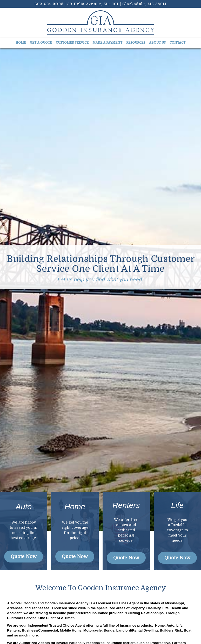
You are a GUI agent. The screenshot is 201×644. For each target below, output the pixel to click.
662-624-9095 (49, 4)
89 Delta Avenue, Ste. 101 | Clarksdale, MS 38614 (117, 4)
